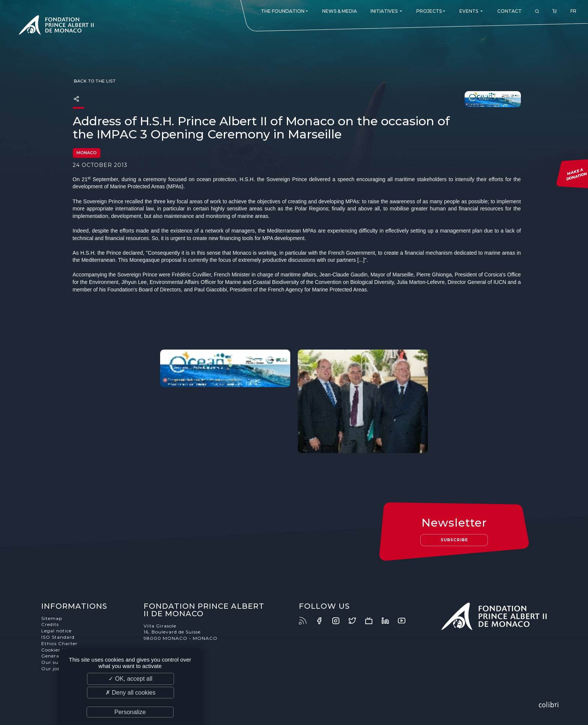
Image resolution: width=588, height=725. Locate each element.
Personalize (130, 712)
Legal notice (56, 631)
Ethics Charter (59, 643)
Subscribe (454, 540)
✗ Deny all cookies (130, 693)
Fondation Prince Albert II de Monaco (56, 26)
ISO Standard (58, 637)
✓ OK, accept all (130, 679)
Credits (50, 624)
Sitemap (52, 618)
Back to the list (94, 81)
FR (573, 11)
